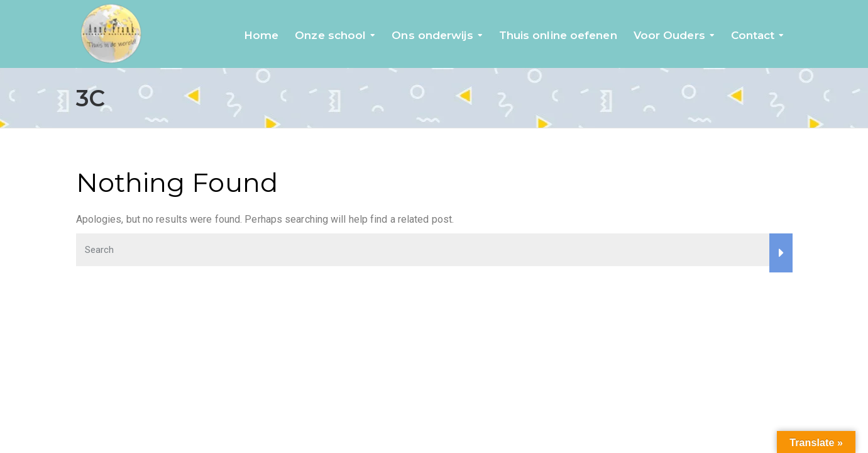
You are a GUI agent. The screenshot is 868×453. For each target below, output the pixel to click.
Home (261, 35)
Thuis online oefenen (558, 35)
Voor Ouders (669, 35)
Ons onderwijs (432, 35)
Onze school (330, 35)
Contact (753, 35)
